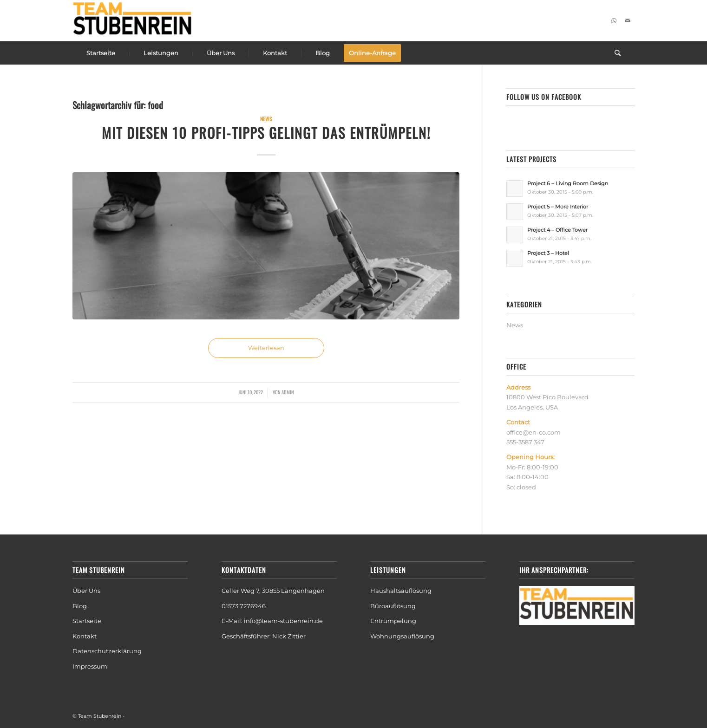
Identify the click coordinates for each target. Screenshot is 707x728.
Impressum (90, 666)
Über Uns (86, 591)
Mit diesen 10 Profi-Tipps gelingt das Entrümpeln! (266, 133)
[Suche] (618, 53)
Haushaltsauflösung (401, 591)
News (266, 119)
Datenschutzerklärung (107, 651)
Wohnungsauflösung (402, 636)
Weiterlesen (266, 348)
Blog (80, 606)
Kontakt (85, 636)
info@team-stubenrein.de (283, 621)
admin (288, 392)
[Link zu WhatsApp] (614, 20)
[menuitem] (101, 53)
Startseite (87, 621)
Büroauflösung (393, 606)
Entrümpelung (393, 621)
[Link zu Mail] (628, 20)
